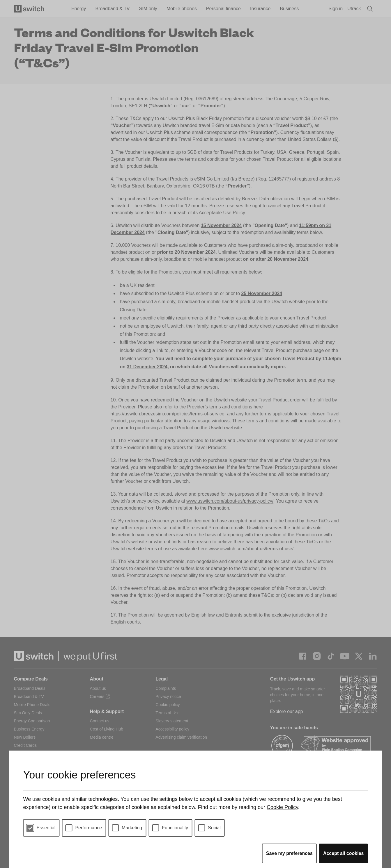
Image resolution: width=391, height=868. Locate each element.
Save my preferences (289, 853)
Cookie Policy (282, 807)
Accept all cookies (344, 853)
